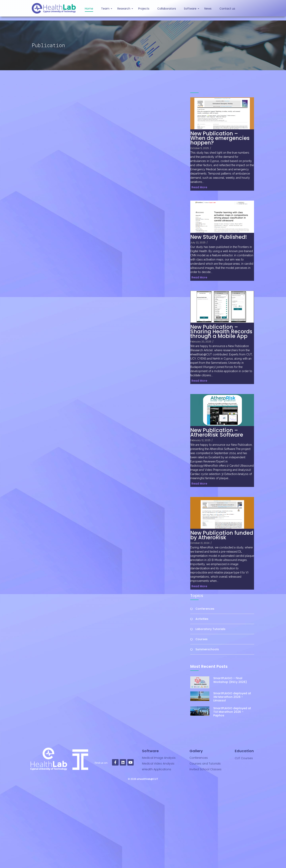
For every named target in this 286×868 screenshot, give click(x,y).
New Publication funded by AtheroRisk (222, 535)
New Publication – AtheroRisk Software (217, 433)
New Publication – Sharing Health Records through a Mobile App (221, 332)
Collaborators (167, 9)
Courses (201, 639)
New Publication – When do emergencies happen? (220, 138)
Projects (144, 9)
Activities (202, 619)
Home (89, 9)
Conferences (205, 609)
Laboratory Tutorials (210, 629)
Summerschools (207, 649)
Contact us (227, 9)
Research (124, 9)
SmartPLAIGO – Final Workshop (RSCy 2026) (230, 680)
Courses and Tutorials (205, 764)
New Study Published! (219, 237)
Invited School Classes (205, 769)
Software (191, 9)
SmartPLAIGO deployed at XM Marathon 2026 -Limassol (232, 724)
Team (106, 9)
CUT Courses (244, 758)
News (208, 9)
